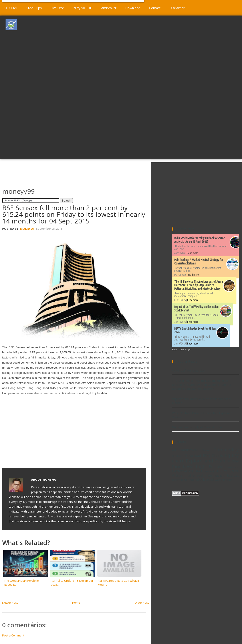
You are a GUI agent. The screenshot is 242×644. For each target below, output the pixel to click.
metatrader (188, 480)
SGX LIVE (11, 8)
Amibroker (109, 8)
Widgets (220, 476)
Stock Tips (34, 8)
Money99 (27, 229)
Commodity (226, 450)
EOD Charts (213, 456)
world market (224, 480)
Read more (193, 253)
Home (76, 603)
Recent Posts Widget (182, 349)
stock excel (205, 480)
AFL (174, 450)
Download (133, 8)
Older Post (142, 603)
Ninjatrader (232, 467)
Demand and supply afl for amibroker (197, 427)
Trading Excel (194, 476)
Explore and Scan (206, 461)
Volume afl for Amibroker (189, 370)
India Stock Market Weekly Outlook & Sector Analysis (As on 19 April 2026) (199, 240)
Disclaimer (177, 8)
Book (206, 450)
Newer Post (10, 603)
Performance (183, 471)
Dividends (178, 456)
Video (209, 476)
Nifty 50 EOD (83, 8)
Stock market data (209, 471)
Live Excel (58, 8)
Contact (155, 8)
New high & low (203, 466)
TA (226, 471)
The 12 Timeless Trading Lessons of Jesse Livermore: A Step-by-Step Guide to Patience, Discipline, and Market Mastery (199, 285)
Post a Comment (13, 635)
